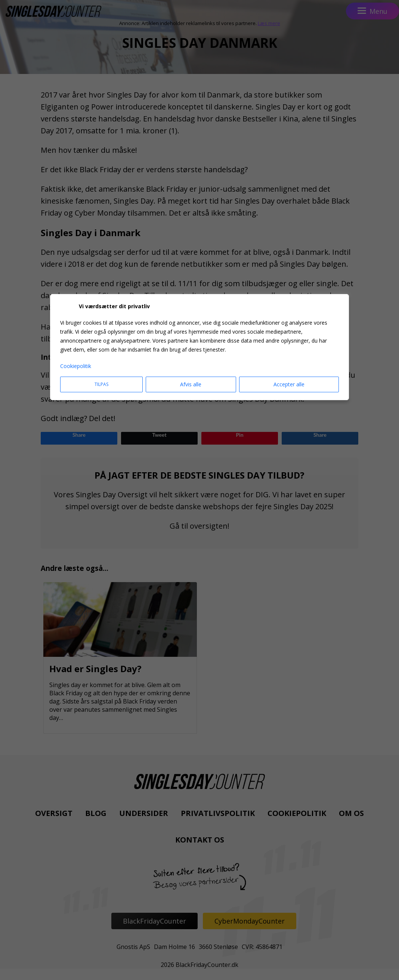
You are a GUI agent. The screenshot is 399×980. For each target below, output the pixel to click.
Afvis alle (191, 384)
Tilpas (101, 384)
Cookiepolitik (76, 366)
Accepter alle (289, 384)
